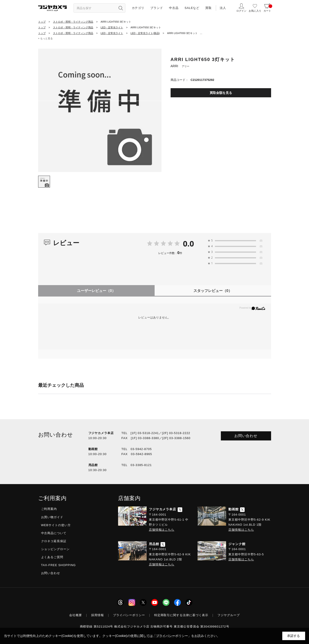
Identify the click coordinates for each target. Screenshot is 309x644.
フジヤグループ (229, 615)
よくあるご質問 (52, 557)
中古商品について (54, 533)
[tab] (44, 182)
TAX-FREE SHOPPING (58, 565)
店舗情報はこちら (162, 530)
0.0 (189, 244)
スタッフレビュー (213, 291)
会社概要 (76, 615)
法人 (223, 8)
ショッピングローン (55, 549)
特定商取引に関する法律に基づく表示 (181, 615)
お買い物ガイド (52, 517)
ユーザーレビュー (96, 291)
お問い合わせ (246, 436)
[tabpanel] (100, 110)
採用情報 (98, 615)
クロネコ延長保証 (54, 541)
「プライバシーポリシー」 (172, 636)
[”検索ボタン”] (121, 8)
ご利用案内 (49, 509)
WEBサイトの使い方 (56, 525)
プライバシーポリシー (129, 615)
